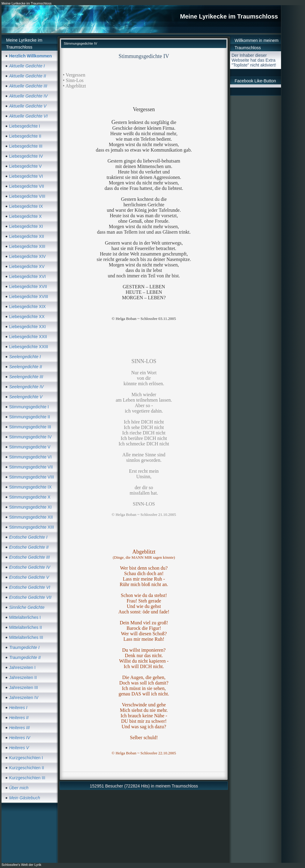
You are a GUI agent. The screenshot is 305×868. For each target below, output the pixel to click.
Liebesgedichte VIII (27, 196)
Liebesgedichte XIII (27, 246)
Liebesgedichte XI (26, 226)
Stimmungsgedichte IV (30, 437)
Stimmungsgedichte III (30, 427)
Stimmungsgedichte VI (30, 457)
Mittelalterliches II (25, 627)
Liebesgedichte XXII (28, 337)
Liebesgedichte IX (26, 206)
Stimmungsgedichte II (30, 417)
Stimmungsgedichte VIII (32, 477)
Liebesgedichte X (25, 216)
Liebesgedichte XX (27, 317)
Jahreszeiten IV (24, 698)
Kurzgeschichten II (27, 768)
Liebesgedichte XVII (28, 286)
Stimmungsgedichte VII (31, 467)
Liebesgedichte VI (26, 176)
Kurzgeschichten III (27, 778)
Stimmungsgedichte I (29, 407)
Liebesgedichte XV (27, 266)
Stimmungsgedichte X (30, 497)
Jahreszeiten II (23, 678)
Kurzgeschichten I (26, 758)
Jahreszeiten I (22, 667)
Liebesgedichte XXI (27, 327)
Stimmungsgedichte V (30, 447)
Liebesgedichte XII (27, 236)
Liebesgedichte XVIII (29, 297)
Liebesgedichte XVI (27, 276)
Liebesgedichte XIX (27, 307)
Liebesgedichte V (25, 166)
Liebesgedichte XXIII (29, 347)
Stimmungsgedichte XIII (32, 527)
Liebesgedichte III (26, 146)
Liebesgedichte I (25, 126)
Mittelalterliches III (26, 637)
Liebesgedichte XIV (27, 256)
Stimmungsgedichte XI (30, 507)
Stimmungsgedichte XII (31, 517)
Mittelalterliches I (25, 617)
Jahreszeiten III (24, 688)
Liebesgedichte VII (27, 186)
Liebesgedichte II (25, 136)
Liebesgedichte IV (26, 156)
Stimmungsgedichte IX (30, 487)
